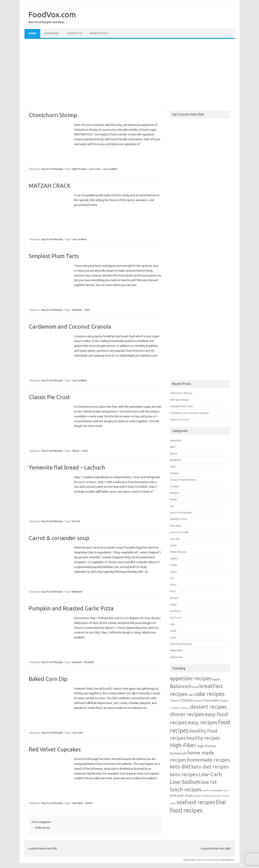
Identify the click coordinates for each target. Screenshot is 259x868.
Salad (173, 604)
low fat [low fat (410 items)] (209, 782)
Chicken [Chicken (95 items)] (186, 700)
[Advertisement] (129, 72)
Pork (173, 591)
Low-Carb (95, 169)
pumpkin (77, 662)
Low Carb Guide (179, 532)
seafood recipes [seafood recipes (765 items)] (196, 802)
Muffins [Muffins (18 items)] (206, 790)
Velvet (89, 803)
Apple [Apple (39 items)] (216, 679)
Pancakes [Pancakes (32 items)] (217, 790)
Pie (172, 578)
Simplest (77, 310)
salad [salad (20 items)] (173, 803)
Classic (76, 451)
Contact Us (74, 33)
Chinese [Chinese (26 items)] (198, 701)
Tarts (87, 310)
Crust (85, 451)
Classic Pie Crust (49, 397)
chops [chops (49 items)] (224, 700)
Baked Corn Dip (48, 679)
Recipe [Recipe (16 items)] (226, 796)
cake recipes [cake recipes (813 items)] (210, 694)
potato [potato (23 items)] (198, 796)
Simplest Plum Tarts (54, 256)
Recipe (174, 598)
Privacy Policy (99, 33)
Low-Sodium (110, 169)
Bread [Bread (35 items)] (195, 687)
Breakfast (176, 460)
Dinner (174, 499)
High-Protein (79, 169)
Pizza (173, 585)
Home (32, 33)
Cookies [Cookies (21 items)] (175, 708)
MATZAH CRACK (50, 186)
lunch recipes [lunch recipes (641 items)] (186, 789)
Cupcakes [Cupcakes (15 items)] (185, 708)
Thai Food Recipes (181, 644)
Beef (173, 447)
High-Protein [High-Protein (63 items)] (206, 746)
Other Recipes (178, 552)
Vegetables (176, 650)
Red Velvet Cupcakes (55, 749)
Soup (173, 637)
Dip (172, 506)
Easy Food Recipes (52, 169)
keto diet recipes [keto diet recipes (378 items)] (210, 767)
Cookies (175, 486)
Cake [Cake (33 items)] (191, 695)
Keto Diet (176, 526)
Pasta (173, 572)
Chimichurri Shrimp (53, 115)
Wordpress (228, 860)
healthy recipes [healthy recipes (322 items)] (203, 738)
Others (174, 558)
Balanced (77, 592)
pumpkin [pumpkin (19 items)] (217, 796)
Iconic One (190, 860)
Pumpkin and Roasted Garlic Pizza (71, 608)
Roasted (89, 662)
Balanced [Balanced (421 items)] (180, 686)
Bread (174, 453)
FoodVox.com (52, 14)
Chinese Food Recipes (183, 480)
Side (172, 624)
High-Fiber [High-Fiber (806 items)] (183, 745)
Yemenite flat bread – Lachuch (67, 467)
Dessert (175, 493)
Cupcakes (77, 803)
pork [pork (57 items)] (173, 795)
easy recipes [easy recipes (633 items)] (203, 722)
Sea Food (176, 617)
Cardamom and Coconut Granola (70, 326)
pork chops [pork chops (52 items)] (185, 795)
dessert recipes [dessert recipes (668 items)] (208, 707)
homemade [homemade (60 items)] (178, 753)
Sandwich (176, 611)
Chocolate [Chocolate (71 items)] (211, 700)
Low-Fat (175, 539)
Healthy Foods (178, 519)
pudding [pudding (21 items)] (207, 796)
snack (173, 631)
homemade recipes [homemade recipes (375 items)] (209, 760)
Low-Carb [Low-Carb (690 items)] (210, 774)
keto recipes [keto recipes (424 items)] (184, 774)
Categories (51, 33)
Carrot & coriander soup (59, 538)
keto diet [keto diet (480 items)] (180, 767)
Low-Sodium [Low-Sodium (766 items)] (185, 782)
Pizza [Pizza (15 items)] (226, 791)
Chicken (174, 473)
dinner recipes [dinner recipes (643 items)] (187, 714)
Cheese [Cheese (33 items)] (175, 701)
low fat (76, 521)
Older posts (41, 828)
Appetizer (176, 440)
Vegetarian (176, 657)
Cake (173, 466)
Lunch (173, 545)
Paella (174, 565)
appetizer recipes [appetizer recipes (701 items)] (191, 678)
